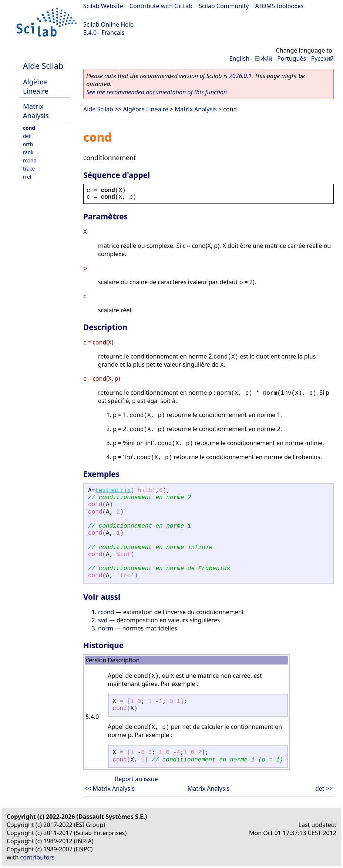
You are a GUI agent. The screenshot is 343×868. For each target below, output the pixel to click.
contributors (38, 857)
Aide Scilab (43, 66)
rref (27, 177)
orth (28, 144)
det (27, 136)
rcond (30, 160)
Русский (322, 58)
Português (292, 58)
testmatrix (113, 491)
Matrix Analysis (36, 111)
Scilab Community (224, 6)
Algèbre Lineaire (36, 86)
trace (29, 169)
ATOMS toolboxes (280, 6)
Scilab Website (103, 6)
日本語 (263, 58)
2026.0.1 (240, 76)
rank (28, 152)
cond (29, 128)
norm (106, 628)
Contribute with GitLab (161, 6)
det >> (324, 788)
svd (103, 620)
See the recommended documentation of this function (157, 92)
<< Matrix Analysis (110, 788)
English (239, 58)
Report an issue (136, 779)
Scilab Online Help (108, 24)
